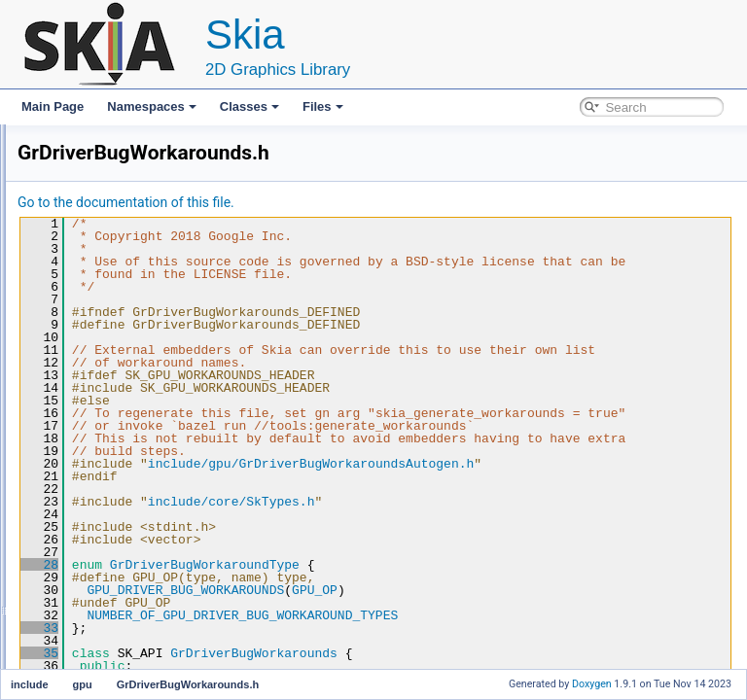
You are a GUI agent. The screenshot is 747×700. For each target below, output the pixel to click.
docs (92, 229)
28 (283, 615)
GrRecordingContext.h (153, 486)
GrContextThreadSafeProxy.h (172, 401)
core (91, 208)
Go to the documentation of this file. (369, 202)
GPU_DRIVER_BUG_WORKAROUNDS (428, 641)
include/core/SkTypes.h (475, 552)
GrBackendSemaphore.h (160, 336)
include (83, 187)
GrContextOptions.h (147, 379)
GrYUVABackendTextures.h (167, 529)
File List (69, 165)
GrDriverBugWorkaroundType (448, 615)
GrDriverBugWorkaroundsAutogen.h (189, 465)
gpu (89, 272)
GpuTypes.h (127, 294)
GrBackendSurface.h (149, 358)
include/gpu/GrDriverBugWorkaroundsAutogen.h (554, 514)
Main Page (53, 106)
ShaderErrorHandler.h (152, 572)
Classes (249, 106)
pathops (101, 593)
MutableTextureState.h (154, 550)
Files (323, 106)
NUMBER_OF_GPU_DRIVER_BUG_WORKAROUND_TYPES (485, 666)
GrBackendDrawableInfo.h (164, 315)
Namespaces (152, 106)
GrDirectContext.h (142, 422)
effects (97, 251)
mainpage (90, 614)
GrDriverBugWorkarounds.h (167, 443)
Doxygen (592, 684)
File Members (84, 657)
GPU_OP (558, 641)
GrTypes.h (122, 507)
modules (86, 636)
